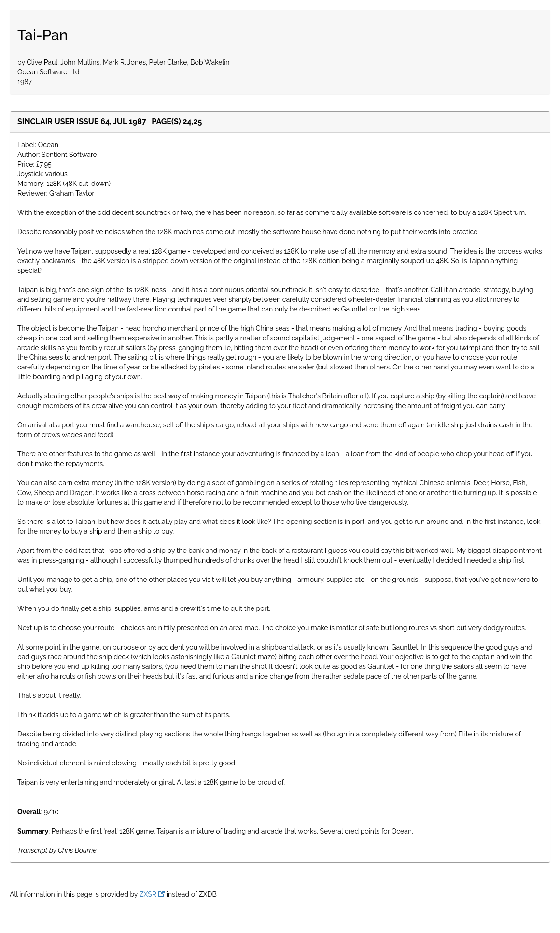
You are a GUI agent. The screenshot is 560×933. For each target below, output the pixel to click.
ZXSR (152, 894)
